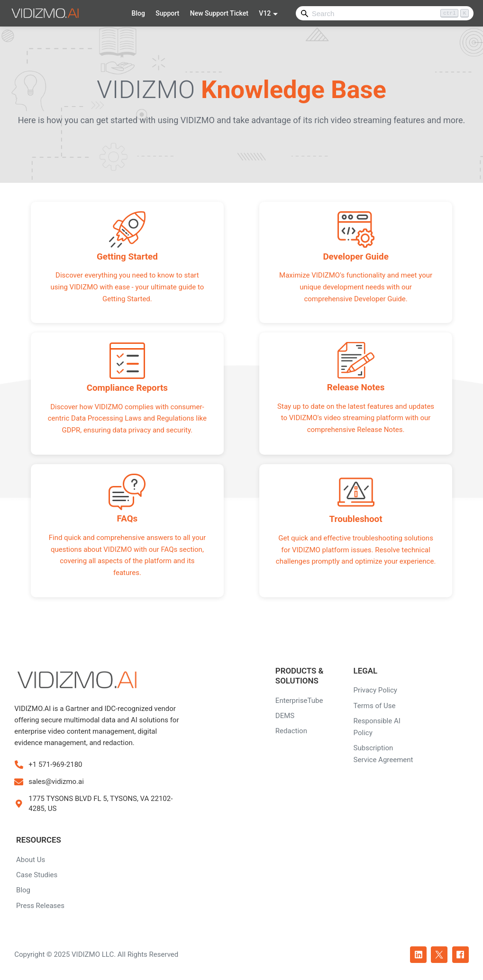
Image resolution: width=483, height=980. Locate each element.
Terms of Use (375, 706)
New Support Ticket (219, 13)
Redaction (291, 731)
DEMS (285, 716)
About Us (31, 860)
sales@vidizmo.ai (56, 782)
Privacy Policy (375, 690)
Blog (138, 13)
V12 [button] (265, 13)
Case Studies (37, 875)
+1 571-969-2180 (55, 764)
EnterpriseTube (299, 701)
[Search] (385, 13)
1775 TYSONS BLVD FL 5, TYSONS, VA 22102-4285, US (100, 804)
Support (167, 13)
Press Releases (40, 906)
